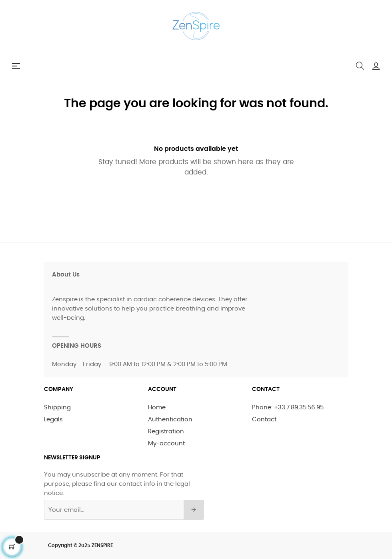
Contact (264, 420)
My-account (166, 444)
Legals (53, 420)
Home (157, 408)
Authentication (170, 420)
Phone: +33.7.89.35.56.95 (288, 408)
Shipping (57, 408)
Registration (166, 432)
